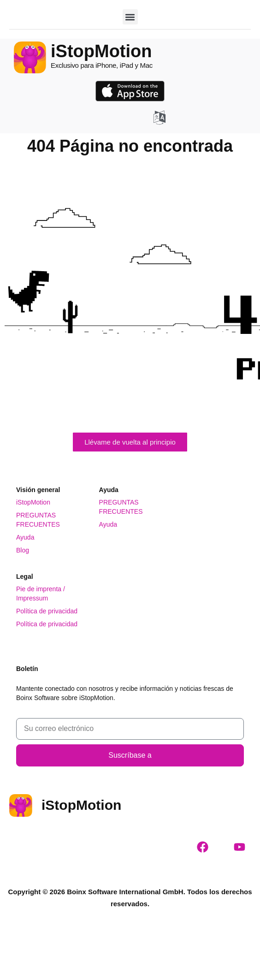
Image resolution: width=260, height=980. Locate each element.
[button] (130, 17)
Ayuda (25, 537)
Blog (23, 550)
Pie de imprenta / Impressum (41, 594)
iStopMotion (33, 502)
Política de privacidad (47, 611)
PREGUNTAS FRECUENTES (38, 520)
